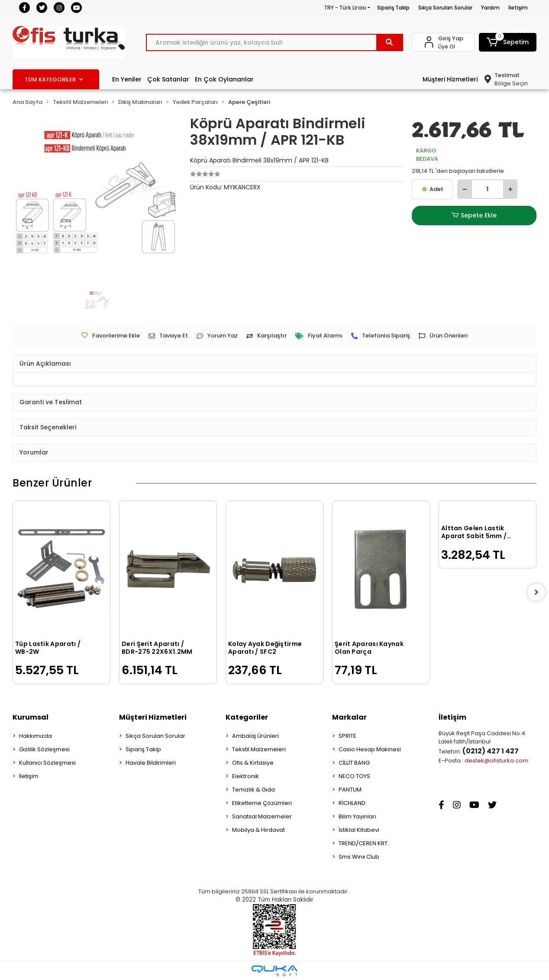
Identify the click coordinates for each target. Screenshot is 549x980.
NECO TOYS (354, 776)
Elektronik (245, 776)
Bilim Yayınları (357, 816)
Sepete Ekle (474, 216)
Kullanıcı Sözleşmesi (47, 763)
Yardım (490, 8)
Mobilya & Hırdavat (258, 830)
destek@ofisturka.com (496, 761)
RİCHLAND (352, 803)
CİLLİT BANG (354, 763)
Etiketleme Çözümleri (262, 803)
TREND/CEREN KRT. (364, 843)
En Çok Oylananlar (224, 79)
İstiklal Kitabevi (359, 830)
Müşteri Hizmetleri (450, 79)
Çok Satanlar (168, 79)
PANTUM (350, 790)
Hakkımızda (36, 736)
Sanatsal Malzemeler (262, 816)
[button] (508, 42)
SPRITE (347, 736)
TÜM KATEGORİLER (54, 80)
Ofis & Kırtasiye (253, 763)
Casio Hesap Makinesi (370, 749)
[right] (536, 592)
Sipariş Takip (393, 8)
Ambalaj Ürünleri (255, 736)
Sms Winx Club (359, 857)
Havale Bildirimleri (151, 763)
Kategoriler (247, 717)
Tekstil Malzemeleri (259, 749)
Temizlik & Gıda (254, 790)
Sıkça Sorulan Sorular (445, 8)
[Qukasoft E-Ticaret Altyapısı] (274, 971)
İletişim (518, 8)
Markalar (349, 717)
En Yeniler (127, 79)
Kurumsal (31, 717)
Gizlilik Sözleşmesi (44, 749)
